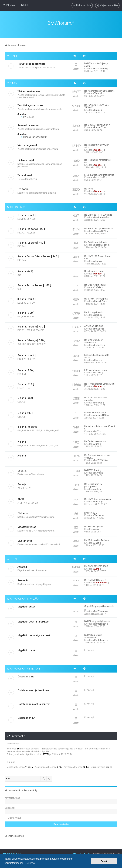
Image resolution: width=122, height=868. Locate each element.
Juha (97, 443)
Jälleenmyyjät (26, 159)
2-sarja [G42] (25, 270)
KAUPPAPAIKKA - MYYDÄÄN (23, 598)
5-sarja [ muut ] (27, 354)
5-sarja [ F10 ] (26, 383)
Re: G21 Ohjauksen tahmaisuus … (94, 340)
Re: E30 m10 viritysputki (96, 298)
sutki (97, 488)
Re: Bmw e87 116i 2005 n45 (98, 214)
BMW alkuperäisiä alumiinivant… (93, 635)
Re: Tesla (89, 188)
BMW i (21, 498)
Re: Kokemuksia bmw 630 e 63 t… (100, 427)
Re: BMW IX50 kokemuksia (98, 498)
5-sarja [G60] (25, 412)
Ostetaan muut (26, 717)
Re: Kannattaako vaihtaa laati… (100, 90)
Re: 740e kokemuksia (95, 440)
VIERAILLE (13, 55)
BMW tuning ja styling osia (97, 620)
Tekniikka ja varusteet (30, 104)
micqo (97, 500)
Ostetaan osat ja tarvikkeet (34, 689)
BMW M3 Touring (93, 469)
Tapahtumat (25, 174)
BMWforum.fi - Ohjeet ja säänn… (96, 64)
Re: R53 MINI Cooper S (95, 579)
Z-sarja (22, 483)
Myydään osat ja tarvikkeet (33, 621)
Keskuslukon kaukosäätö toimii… (97, 355)
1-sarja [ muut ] (27, 214)
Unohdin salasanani (15, 835)
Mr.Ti (97, 430)
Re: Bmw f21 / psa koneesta (98, 227)
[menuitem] (24, 5)
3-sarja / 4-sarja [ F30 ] (31, 325)
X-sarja (22, 454)
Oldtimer (23, 512)
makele (98, 328)
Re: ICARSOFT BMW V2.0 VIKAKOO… (97, 105)
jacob (97, 314)
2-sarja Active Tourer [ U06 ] (34, 284)
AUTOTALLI (13, 558)
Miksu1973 (100, 176)
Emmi (97, 109)
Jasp (97, 542)
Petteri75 (99, 126)
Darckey (98, 402)
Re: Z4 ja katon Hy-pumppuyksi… (94, 484)
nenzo (109, 766)
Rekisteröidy (30, 789)
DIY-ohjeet (27, 116)
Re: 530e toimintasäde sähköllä (96, 398)
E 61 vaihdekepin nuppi (96, 369)
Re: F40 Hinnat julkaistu (96, 241)
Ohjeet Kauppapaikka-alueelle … (99, 607)
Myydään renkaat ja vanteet (34, 634)
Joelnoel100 (100, 414)
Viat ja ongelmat (27, 144)
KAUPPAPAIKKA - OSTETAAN (24, 668)
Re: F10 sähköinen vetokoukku (99, 383)
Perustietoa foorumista (31, 63)
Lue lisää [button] (30, 863)
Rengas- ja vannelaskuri (34, 136)
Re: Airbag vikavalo (94, 311)
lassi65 (98, 371)
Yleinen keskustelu (29, 90)
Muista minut (14, 817)
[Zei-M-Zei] (100, 300)
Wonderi (99, 149)
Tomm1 (98, 92)
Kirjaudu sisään (13, 789)
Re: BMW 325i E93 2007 (96, 565)
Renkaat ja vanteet (28, 124)
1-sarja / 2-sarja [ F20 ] (31, 228)
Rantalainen (100, 623)
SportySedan (101, 244)
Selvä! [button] (104, 861)
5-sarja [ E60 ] (26, 369)
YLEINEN (12, 82)
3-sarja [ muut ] (27, 298)
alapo (97, 260)
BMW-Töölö (100, 459)
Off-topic (23, 188)
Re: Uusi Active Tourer (95, 284)
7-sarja (22, 441)
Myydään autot (26, 606)
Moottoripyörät (27, 526)
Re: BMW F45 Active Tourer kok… (98, 256)
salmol (98, 472)
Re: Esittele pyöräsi (94, 525)
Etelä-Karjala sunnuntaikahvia (99, 174)
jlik (95, 528)
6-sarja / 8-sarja (27, 426)
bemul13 (99, 344)
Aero (97, 568)
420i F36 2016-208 (94, 325)
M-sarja (22, 469)
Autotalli (22, 566)
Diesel (97, 359)
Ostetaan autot (26, 675)
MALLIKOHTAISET (18, 206)
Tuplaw (98, 514)
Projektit (23, 579)
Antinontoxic (101, 582)
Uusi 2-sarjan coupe (94, 270)
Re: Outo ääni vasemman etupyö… (97, 455)
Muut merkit (25, 540)
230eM (98, 286)
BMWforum (100, 67)
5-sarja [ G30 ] (26, 397)
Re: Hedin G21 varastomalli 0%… (98, 160)
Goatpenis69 (101, 216)
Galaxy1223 (100, 230)
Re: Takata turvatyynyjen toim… (97, 145)
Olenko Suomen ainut (95, 412)
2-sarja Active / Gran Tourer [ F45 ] (38, 255)
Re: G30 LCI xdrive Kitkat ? (97, 124)
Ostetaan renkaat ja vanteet (34, 703)
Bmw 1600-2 (91, 512)
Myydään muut (26, 649)
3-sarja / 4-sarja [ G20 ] (31, 339)
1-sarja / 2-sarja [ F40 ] (31, 242)
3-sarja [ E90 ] (26, 312)
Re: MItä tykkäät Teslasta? (97, 539)
